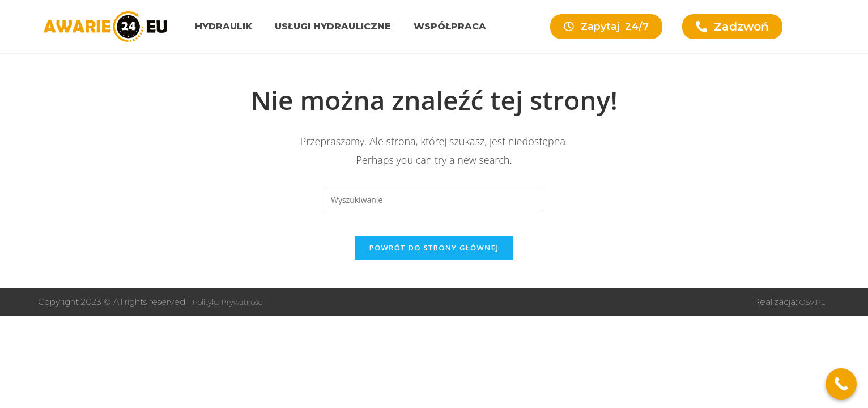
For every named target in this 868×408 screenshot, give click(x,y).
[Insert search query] (434, 200)
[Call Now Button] (841, 384)
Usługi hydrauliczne (333, 26)
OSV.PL (809, 311)
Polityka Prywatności (236, 311)
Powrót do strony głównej (434, 257)
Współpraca (450, 26)
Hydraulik (224, 26)
